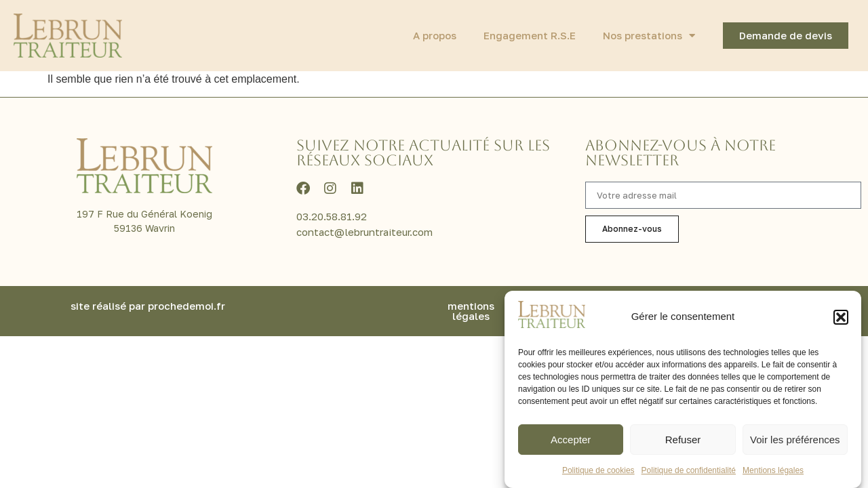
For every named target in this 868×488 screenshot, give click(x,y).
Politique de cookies (598, 470)
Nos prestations (649, 36)
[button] (841, 317)
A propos (435, 35)
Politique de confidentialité (689, 470)
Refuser (683, 440)
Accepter (571, 440)
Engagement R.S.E (530, 35)
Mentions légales (773, 470)
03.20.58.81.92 (332, 216)
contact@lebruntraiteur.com (364, 232)
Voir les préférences (795, 440)
